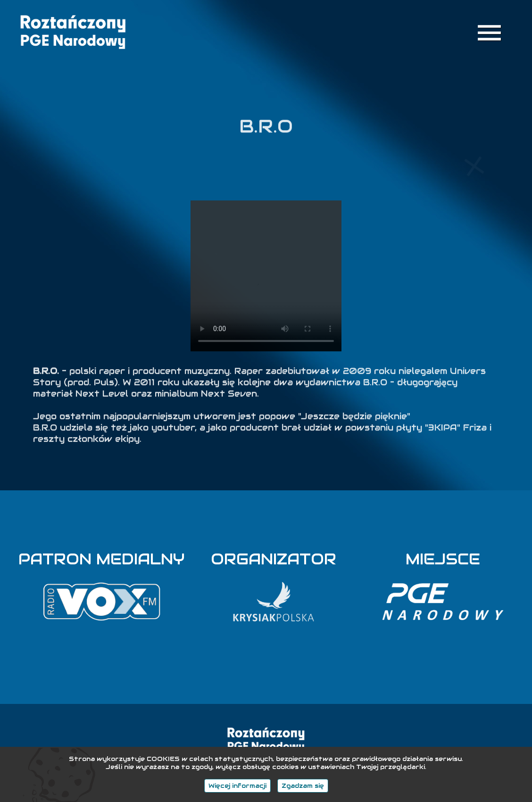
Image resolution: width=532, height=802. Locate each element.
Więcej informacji (237, 786)
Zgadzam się (303, 786)
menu (489, 33)
